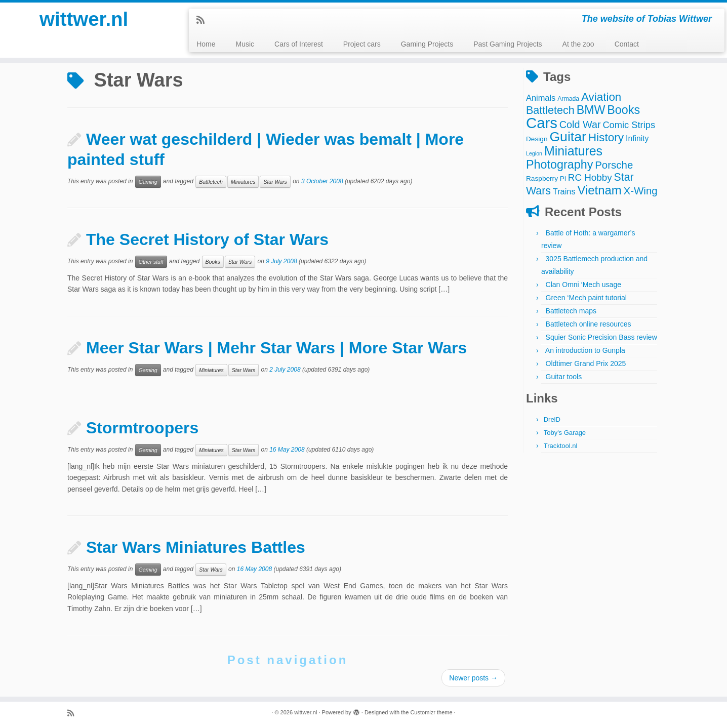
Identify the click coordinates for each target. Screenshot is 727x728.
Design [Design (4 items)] (537, 139)
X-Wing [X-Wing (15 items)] (641, 191)
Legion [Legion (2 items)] (534, 153)
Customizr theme (431, 712)
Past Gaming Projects (508, 44)
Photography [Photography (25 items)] (559, 165)
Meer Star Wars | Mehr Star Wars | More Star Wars (276, 348)
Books (213, 262)
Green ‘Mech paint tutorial (586, 298)
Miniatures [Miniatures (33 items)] (573, 151)
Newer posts (473, 678)
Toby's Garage (565, 433)
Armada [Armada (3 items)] (568, 99)
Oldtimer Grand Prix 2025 (586, 363)
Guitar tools (564, 377)
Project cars (362, 44)
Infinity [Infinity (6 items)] (637, 138)
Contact (627, 44)
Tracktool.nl (561, 446)
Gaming (148, 182)
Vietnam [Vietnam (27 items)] (600, 190)
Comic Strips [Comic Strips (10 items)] (629, 125)
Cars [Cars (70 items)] (542, 123)
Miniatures (243, 182)
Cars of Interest (299, 44)
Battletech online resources (589, 324)
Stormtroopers (142, 428)
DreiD (552, 419)
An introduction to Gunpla (585, 350)
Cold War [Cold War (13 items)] (580, 125)
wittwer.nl (84, 20)
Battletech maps (571, 311)
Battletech (211, 182)
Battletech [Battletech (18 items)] (550, 110)
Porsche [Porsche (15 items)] (614, 165)
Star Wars (275, 182)
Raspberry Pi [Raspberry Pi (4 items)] (546, 178)
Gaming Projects (427, 44)
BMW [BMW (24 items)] (591, 110)
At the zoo (578, 44)
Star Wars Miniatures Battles (196, 547)
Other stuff (151, 262)
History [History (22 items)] (606, 137)
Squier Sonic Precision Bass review (601, 337)
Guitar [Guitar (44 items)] (568, 137)
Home (206, 44)
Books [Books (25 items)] (623, 110)
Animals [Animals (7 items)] (541, 98)
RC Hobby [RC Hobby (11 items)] (590, 177)
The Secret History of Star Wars (207, 239)
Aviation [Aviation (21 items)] (601, 97)
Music (245, 44)
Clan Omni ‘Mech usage (583, 285)
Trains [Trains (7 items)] (564, 191)
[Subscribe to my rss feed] (204, 20)
